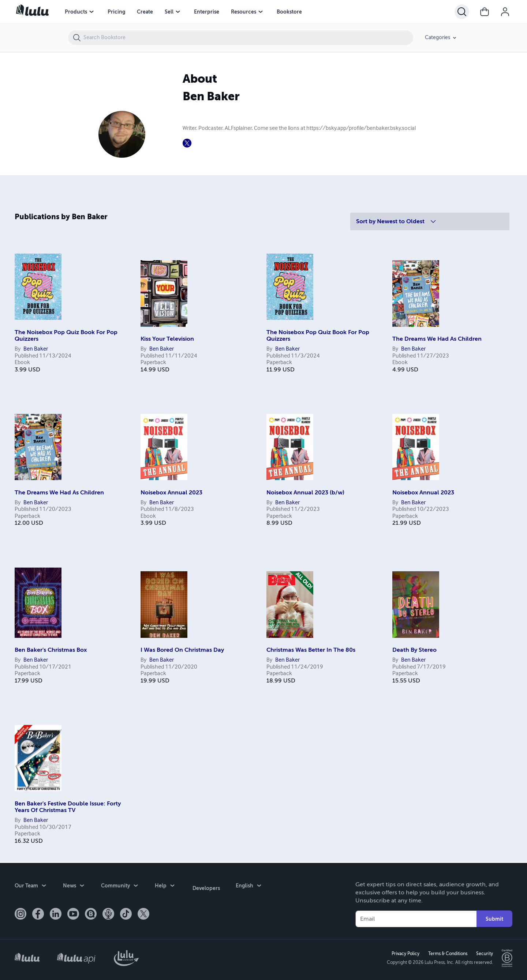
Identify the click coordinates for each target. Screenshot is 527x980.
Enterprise (207, 12)
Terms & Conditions (447, 953)
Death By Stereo (414, 650)
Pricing (116, 12)
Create (145, 12)
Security (483, 953)
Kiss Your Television (167, 339)
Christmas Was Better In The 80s (311, 650)
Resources (244, 12)
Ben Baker (36, 349)
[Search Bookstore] (248, 38)
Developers (205, 886)
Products (76, 12)
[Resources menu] (261, 12)
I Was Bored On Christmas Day (182, 650)
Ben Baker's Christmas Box (51, 650)
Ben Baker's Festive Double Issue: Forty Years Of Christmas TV (68, 807)
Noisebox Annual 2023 (171, 493)
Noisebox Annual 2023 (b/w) (305, 493)
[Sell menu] (178, 12)
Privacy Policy (404, 953)
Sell (169, 12)
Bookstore (289, 12)
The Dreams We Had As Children (437, 339)
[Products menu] (91, 12)
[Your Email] (416, 918)
